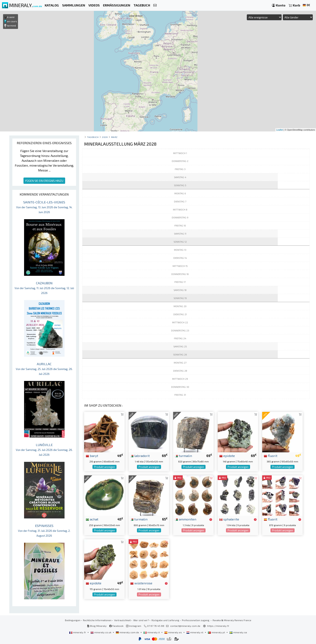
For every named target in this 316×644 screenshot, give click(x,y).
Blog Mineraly (97, 626)
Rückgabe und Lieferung (165, 620)
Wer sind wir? (141, 620)
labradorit (140, 456)
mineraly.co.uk (101, 632)
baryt (92, 456)
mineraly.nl (195, 632)
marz (114, 137)
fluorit (271, 456)
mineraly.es (173, 632)
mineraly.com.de (128, 632)
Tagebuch (93, 137)
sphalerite (229, 519)
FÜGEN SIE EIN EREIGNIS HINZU (44, 181)
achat (92, 519)
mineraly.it (152, 632)
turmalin (183, 456)
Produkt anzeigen (104, 467)
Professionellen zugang (196, 620)
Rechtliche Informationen (97, 620)
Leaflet (280, 130)
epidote (227, 456)
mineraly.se (238, 632)
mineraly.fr (78, 632)
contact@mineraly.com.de (185, 626)
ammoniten (186, 519)
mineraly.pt (217, 632)
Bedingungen (73, 620)
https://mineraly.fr (218, 626)
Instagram (134, 626)
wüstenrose (141, 583)
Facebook (116, 626)
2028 (105, 137)
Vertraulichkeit (122, 620)
